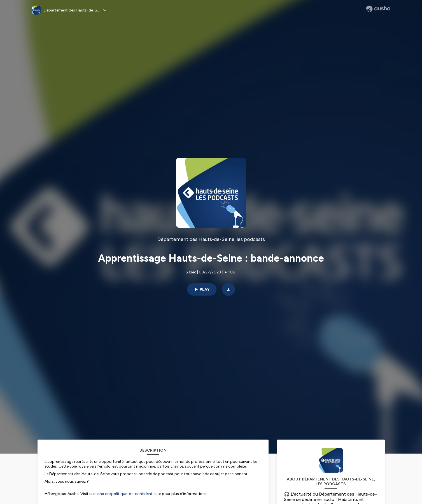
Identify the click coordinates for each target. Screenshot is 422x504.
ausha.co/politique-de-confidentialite (127, 494)
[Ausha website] (378, 9)
